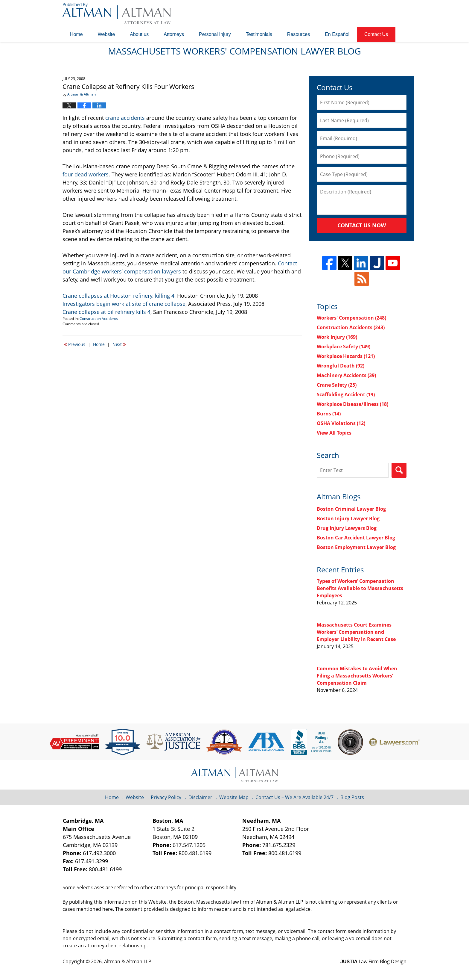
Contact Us (376, 34)
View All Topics (334, 433)
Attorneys (174, 34)
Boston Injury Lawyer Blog (348, 518)
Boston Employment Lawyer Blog (356, 547)
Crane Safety (337, 385)
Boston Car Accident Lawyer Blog (356, 538)
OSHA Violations (341, 423)
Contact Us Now (362, 225)
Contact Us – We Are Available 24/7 (294, 797)
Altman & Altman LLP (128, 961)
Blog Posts (352, 797)
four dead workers (86, 174)
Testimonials (259, 34)
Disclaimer (200, 797)
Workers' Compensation (351, 318)
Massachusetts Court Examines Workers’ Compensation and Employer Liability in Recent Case (356, 632)
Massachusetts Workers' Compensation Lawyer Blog (117, 13)
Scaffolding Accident (346, 394)
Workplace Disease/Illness (352, 404)
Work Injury (337, 337)
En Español (337, 34)
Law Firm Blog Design (373, 961)
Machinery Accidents (346, 375)
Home (76, 34)
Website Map (234, 797)
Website (106, 34)
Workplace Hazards (346, 356)
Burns (329, 414)
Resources (299, 34)
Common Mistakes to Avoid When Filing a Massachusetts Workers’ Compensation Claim (357, 676)
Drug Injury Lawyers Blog (347, 528)
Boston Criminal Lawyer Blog (351, 509)
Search (399, 470)
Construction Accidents (99, 319)
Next (119, 344)
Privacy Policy (166, 797)
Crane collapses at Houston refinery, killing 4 (118, 296)
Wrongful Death (341, 366)
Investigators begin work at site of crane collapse (124, 304)
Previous (75, 344)
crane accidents (125, 118)
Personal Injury (215, 34)
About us (139, 34)
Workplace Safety (344, 347)
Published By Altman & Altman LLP (346, 13)
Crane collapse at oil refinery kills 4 (106, 312)
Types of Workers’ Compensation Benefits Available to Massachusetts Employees (360, 588)
